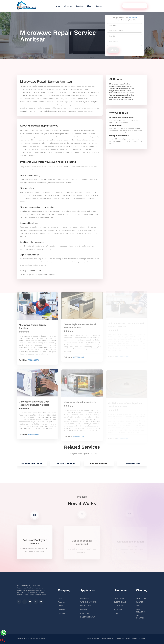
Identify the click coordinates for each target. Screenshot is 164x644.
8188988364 (132, 18)
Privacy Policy (108, 638)
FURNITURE (119, 606)
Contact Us (62, 613)
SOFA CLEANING (140, 611)
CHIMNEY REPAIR (65, 463)
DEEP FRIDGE (132, 463)
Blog (89, 6)
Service (79, 6)
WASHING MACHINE (32, 463)
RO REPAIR (85, 613)
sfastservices (22, 638)
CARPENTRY (119, 598)
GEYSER (84, 609)
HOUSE (139, 606)
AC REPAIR (85, 598)
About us (68, 6)
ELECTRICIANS (120, 602)
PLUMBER (118, 609)
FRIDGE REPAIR (87, 606)
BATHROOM (141, 598)
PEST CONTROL (140, 617)
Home (57, 6)
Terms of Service (93, 638)
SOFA (116, 613)
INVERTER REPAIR (88, 617)
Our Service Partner (135, 6)
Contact (99, 6)
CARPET (140, 602)
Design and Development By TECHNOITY (132, 638)
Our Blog (61, 609)
